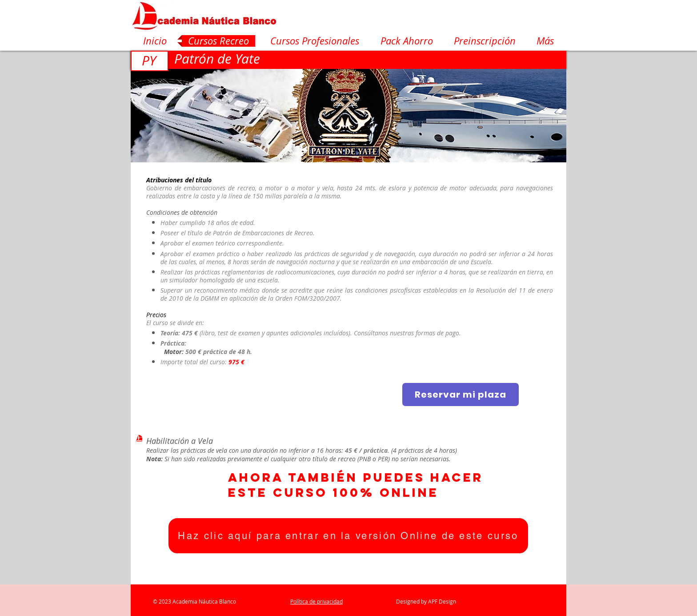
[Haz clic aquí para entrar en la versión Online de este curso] (348, 536)
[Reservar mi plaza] (461, 395)
